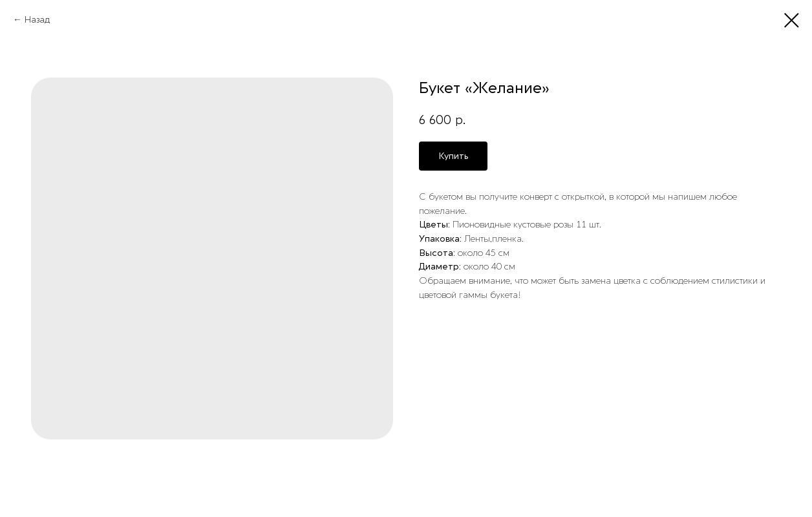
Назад (37, 20)
